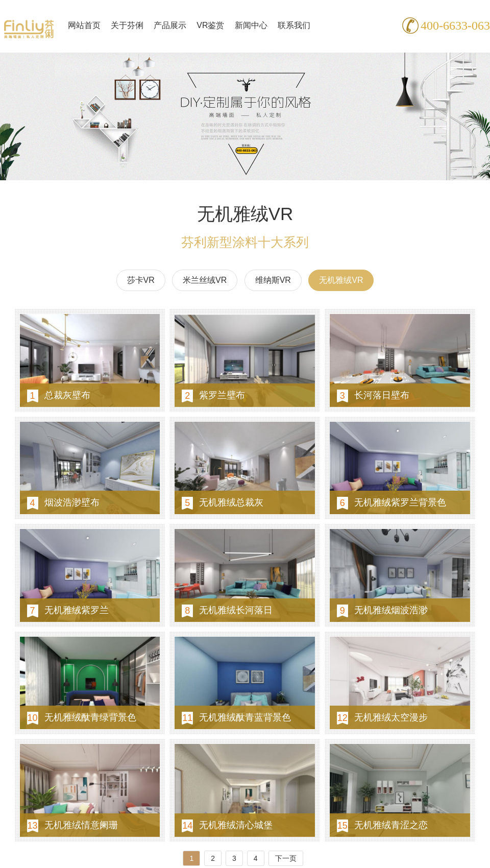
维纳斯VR (273, 280)
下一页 (286, 858)
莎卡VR (141, 280)
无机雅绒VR (341, 280)
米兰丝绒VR (205, 280)
